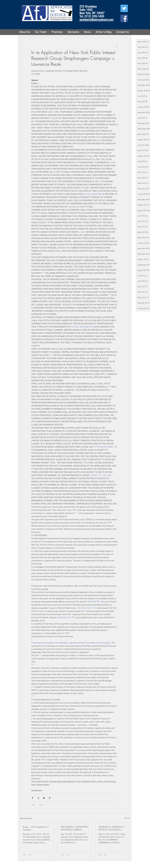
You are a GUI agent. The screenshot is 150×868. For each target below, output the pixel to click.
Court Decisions (37, 790)
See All (127, 818)
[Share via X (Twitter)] (38, 798)
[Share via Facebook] (32, 798)
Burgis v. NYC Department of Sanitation (36, 828)
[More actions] (117, 46)
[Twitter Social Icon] (124, 8)
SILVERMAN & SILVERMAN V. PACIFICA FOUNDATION (112, 828)
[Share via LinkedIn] (44, 798)
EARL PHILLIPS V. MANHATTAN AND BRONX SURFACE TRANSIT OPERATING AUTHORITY (75, 828)
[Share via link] (50, 798)
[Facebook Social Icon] (124, 18)
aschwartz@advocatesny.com (96, 20)
